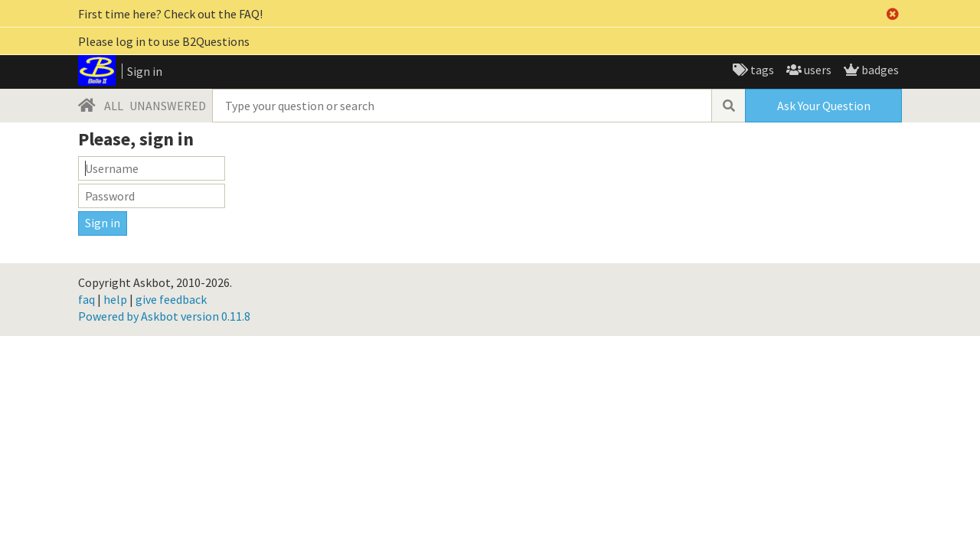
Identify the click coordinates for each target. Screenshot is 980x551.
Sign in (145, 71)
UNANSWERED (168, 106)
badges (879, 70)
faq (87, 299)
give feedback (171, 299)
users (817, 70)
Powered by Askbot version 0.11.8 (164, 316)
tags (761, 70)
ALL (114, 106)
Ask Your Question (824, 106)
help (115, 299)
